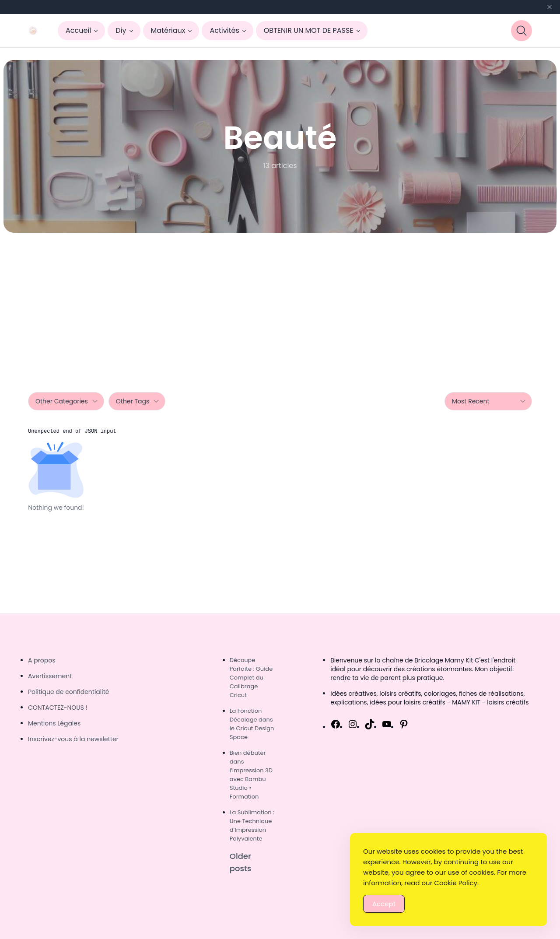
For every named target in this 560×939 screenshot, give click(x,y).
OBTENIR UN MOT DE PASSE (309, 30)
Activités (224, 30)
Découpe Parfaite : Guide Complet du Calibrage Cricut (251, 678)
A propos (42, 660)
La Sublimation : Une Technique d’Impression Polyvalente (252, 825)
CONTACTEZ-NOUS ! (58, 708)
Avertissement (50, 676)
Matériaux (168, 30)
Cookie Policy (456, 883)
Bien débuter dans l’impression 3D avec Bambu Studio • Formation (251, 775)
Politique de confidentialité (68, 692)
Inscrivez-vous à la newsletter (73, 739)
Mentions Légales (54, 723)
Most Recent (489, 401)
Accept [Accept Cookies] (384, 904)
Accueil (78, 30)
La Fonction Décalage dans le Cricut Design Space (252, 724)
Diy (121, 30)
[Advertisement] (280, 298)
